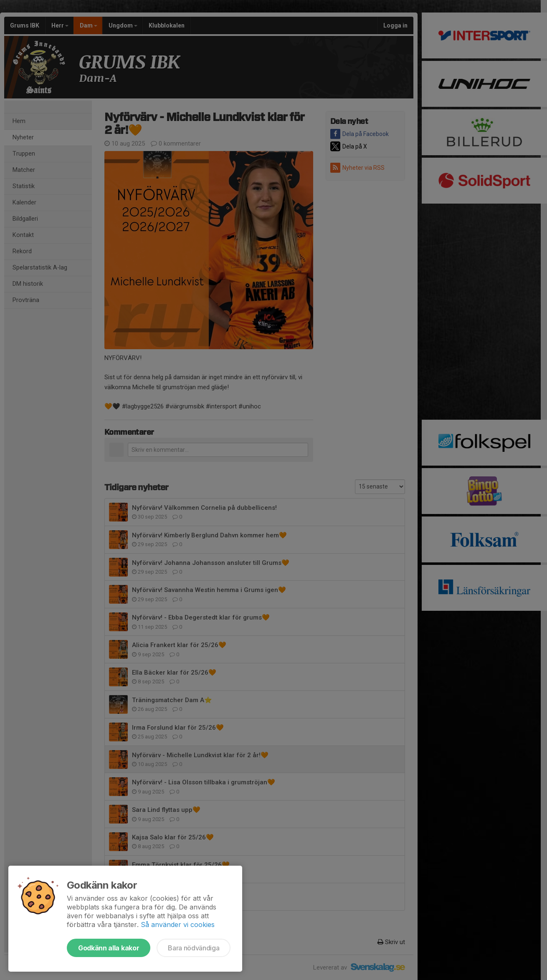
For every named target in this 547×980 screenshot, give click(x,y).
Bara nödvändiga (194, 948)
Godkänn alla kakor (109, 948)
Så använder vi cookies (178, 925)
